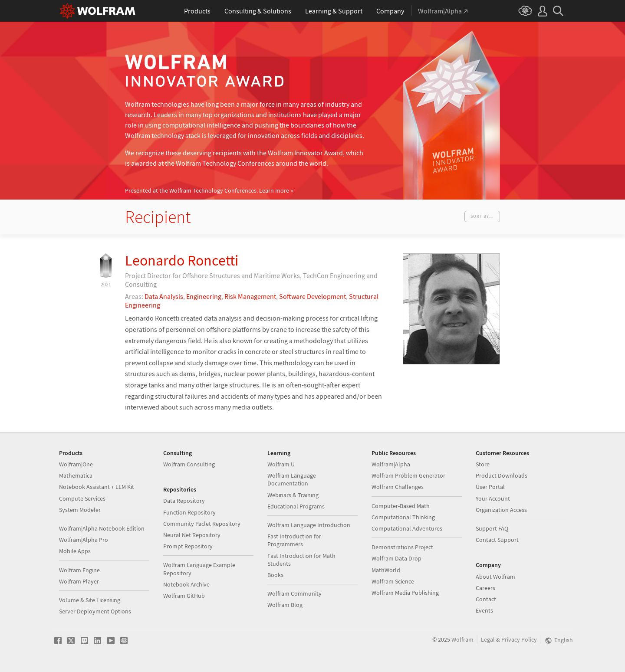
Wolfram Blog (285, 605)
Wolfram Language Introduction (309, 525)
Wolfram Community (294, 593)
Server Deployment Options (95, 611)
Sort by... (482, 216)
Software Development (312, 296)
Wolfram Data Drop (396, 558)
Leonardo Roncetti (182, 260)
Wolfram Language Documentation (292, 479)
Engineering (204, 296)
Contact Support (497, 540)
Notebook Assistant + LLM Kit (97, 487)
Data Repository (184, 501)
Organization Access (501, 510)
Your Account (493, 498)
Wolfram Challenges (398, 487)
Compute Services (82, 498)
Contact (486, 599)
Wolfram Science (393, 581)
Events (484, 610)
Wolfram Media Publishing (405, 593)
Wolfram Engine (79, 570)
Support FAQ (492, 528)
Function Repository (189, 512)
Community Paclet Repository (202, 524)
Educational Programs (296, 506)
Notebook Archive (186, 584)
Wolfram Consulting (189, 464)
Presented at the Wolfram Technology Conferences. (207, 191)
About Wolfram (495, 577)
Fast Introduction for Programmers (294, 540)
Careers (485, 588)
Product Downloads (502, 475)
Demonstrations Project (402, 547)
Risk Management (250, 296)
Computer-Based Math (401, 506)
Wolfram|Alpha (391, 464)
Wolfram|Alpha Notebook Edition (102, 528)
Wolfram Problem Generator (408, 475)
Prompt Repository (188, 546)
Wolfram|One (76, 464)
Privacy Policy (519, 640)
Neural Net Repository (192, 535)
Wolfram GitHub (184, 596)
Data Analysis (164, 296)
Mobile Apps (75, 551)
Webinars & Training (293, 495)
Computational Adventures (407, 528)
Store (483, 464)
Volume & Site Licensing (90, 600)
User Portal (490, 487)
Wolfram (462, 640)
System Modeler (80, 510)
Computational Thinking (403, 517)
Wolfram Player (79, 581)
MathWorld (386, 570)
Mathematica (76, 475)
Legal (488, 640)
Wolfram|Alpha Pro (84, 540)
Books (275, 575)
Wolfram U (281, 464)
